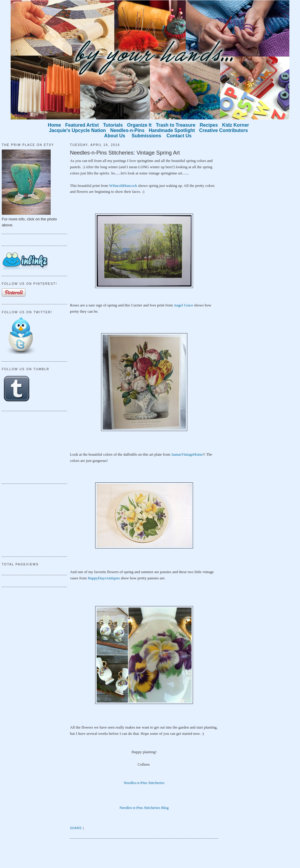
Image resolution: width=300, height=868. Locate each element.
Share (76, 828)
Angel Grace (183, 305)
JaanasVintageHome (187, 454)
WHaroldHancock (123, 186)
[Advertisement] (31, 446)
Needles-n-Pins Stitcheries (144, 783)
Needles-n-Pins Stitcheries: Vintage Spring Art (125, 153)
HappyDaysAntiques (104, 578)
